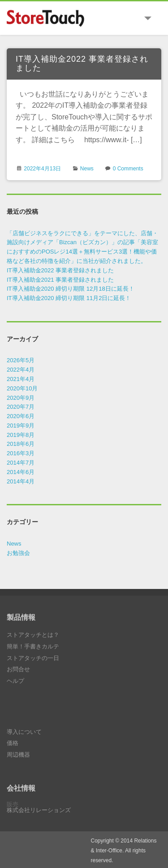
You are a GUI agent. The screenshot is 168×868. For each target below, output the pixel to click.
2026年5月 (21, 360)
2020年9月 (21, 398)
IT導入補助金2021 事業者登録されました (60, 280)
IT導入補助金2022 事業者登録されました (82, 64)
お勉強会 (18, 553)
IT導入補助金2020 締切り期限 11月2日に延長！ (69, 298)
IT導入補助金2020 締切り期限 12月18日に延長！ (71, 289)
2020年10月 (22, 388)
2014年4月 (21, 481)
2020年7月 (21, 407)
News (87, 169)
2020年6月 (21, 416)
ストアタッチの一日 (33, 658)
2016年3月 (21, 453)
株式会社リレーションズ (39, 810)
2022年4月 (21, 370)
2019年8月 (21, 435)
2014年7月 (21, 463)
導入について (24, 732)
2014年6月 (21, 472)
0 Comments (128, 169)
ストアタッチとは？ (33, 635)
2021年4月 (21, 379)
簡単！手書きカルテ (33, 646)
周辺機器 (18, 755)
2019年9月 (21, 426)
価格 (13, 743)
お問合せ (18, 669)
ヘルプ (15, 681)
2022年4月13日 (42, 169)
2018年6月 (21, 444)
